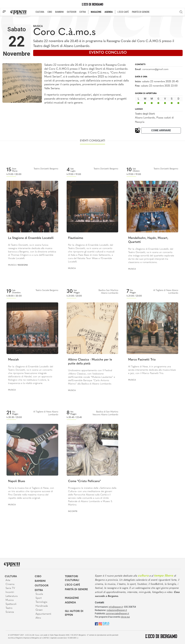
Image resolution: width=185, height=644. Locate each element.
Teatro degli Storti (145, 114)
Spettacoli (11, 604)
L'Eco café (72, 585)
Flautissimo (76, 238)
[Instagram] (100, 624)
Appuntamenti (43, 614)
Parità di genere (76, 590)
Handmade (42, 606)
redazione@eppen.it (117, 610)
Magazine (72, 598)
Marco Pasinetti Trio (142, 360)
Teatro (9, 608)
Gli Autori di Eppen (74, 613)
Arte (8, 580)
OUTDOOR (72, 12)
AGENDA (109, 12)
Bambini (40, 581)
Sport (39, 598)
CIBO (50, 12)
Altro (38, 618)
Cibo (38, 577)
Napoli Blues (17, 481)
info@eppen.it (116, 607)
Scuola (39, 594)
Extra (39, 590)
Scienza (10, 612)
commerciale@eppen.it (117, 614)
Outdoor (42, 586)
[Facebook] (96, 624)
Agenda (70, 603)
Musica (38, 26)
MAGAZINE (96, 12)
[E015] (106, 624)
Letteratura (12, 596)
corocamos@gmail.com (155, 69)
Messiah (13, 360)
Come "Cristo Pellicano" (84, 481)
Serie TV (10, 588)
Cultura (11, 577)
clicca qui (125, 617)
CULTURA (40, 12)
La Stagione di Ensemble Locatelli (31, 238)
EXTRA (83, 12)
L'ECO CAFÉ (123, 12)
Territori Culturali (72, 578)
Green (39, 610)
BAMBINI (59, 12)
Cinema (10, 584)
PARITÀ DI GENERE (141, 12)
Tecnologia (41, 602)
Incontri (73, 511)
